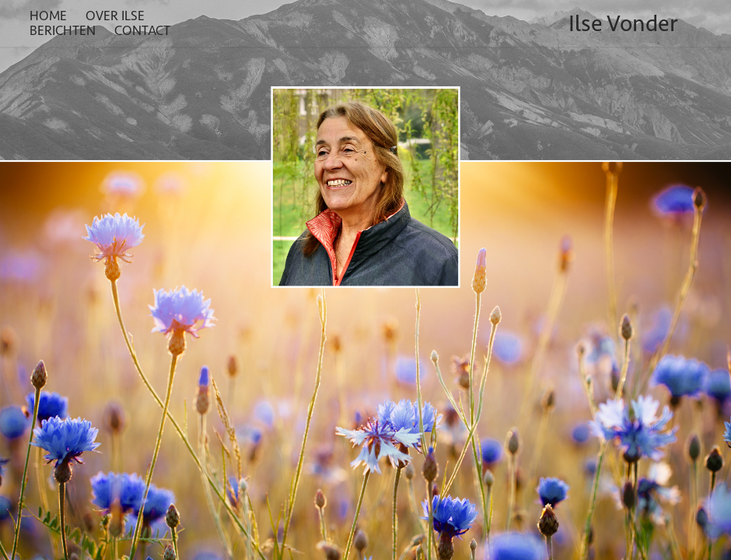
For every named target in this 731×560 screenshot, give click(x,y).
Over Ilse (115, 16)
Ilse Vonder (623, 23)
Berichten (63, 30)
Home (48, 16)
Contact (142, 30)
